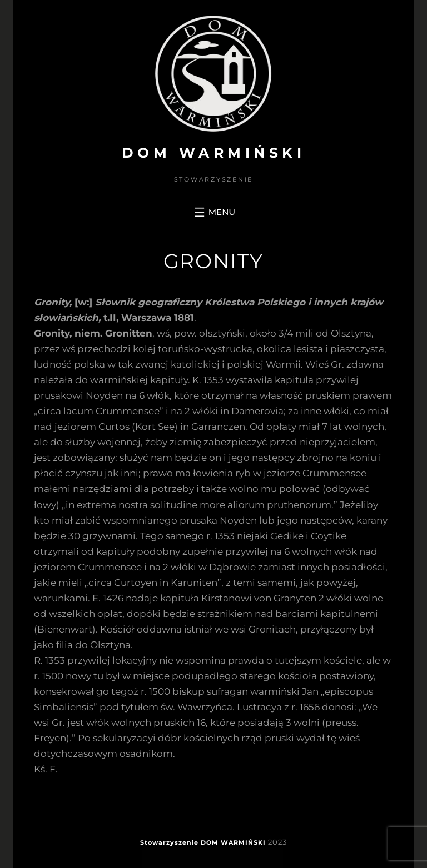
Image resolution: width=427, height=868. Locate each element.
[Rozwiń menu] (213, 212)
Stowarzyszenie (169, 842)
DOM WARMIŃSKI (214, 153)
